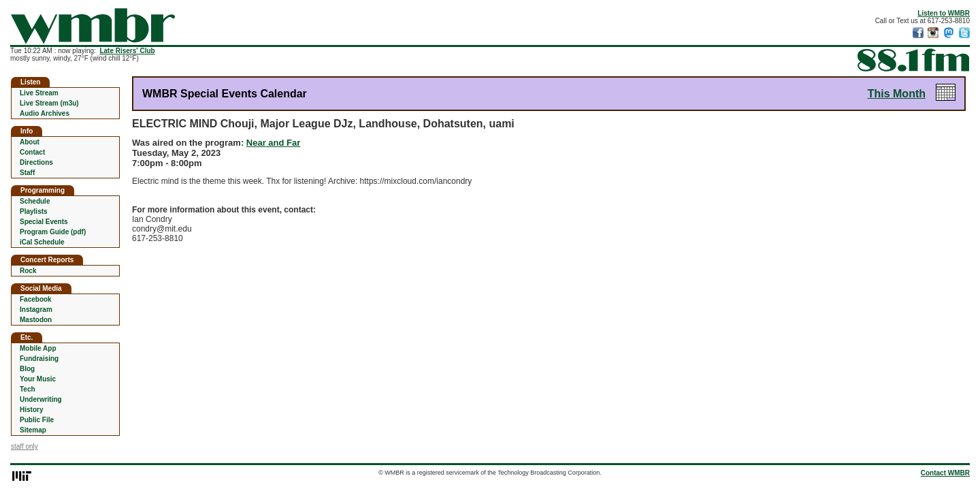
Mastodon (36, 320)
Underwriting (41, 399)
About (30, 142)
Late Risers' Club (127, 51)
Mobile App (38, 348)
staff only (24, 446)
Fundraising (39, 359)
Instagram (36, 310)
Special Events (44, 222)
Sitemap (33, 430)
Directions (36, 162)
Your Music (38, 379)
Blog (27, 369)
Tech (28, 389)
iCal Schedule (42, 242)
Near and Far (273, 143)
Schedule (35, 201)
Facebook (36, 299)
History (31, 410)
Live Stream (39, 93)
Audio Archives (45, 113)
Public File (37, 420)
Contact (32, 152)
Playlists (34, 211)
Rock (28, 271)
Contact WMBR (945, 473)
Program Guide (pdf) (53, 232)
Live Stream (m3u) (49, 103)
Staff (27, 173)
